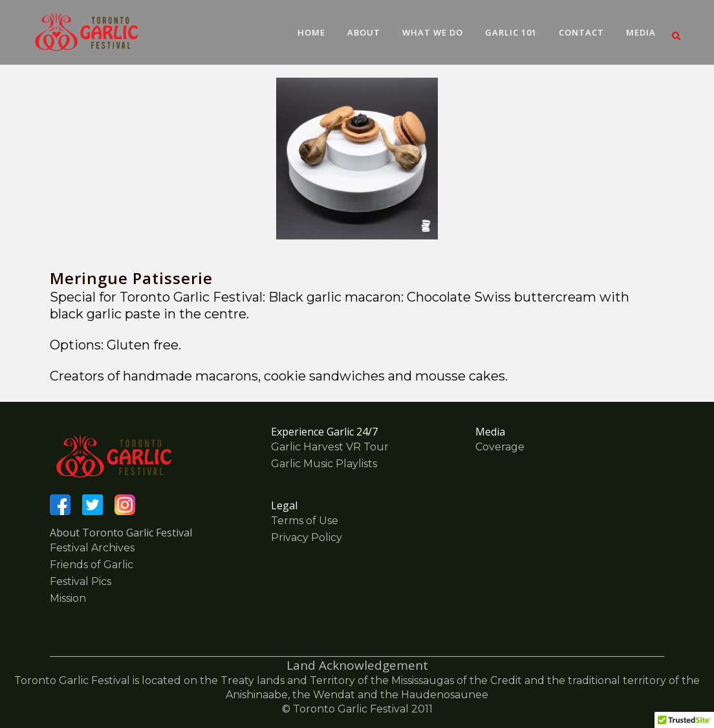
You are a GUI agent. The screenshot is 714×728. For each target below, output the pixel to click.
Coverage (500, 447)
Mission (68, 598)
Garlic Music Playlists (324, 464)
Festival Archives (92, 548)
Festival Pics (81, 581)
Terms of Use (305, 521)
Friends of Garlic (92, 565)
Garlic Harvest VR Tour (330, 447)
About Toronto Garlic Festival (121, 533)
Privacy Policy (307, 537)
